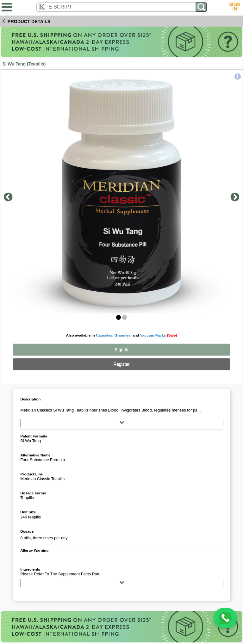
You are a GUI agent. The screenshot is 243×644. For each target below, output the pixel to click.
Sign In (122, 350)
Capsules (104, 335)
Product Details (29, 22)
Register (121, 364)
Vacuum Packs (153, 335)
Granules (123, 335)
